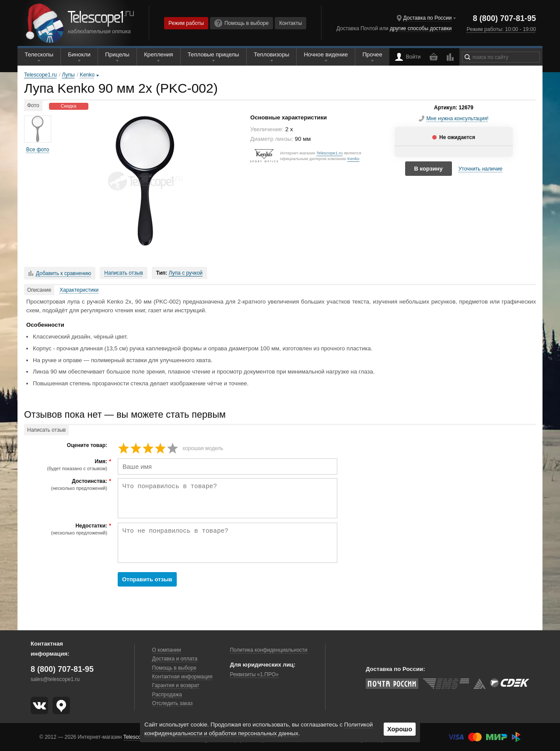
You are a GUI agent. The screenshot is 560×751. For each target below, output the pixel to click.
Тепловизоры (271, 54)
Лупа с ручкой (186, 273)
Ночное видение (326, 54)
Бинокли (79, 54)
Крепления (158, 54)
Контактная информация (182, 677)
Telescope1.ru (329, 153)
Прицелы (117, 54)
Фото (33, 105)
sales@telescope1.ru (55, 679)
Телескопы (39, 54)
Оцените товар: (87, 445)
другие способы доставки (421, 28)
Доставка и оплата (175, 659)
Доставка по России (428, 18)
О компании (167, 650)
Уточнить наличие (481, 169)
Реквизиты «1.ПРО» (254, 674)
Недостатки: (67, 529)
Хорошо (400, 729)
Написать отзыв (123, 273)
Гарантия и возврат (176, 685)
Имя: (67, 465)
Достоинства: (67, 485)
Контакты (290, 23)
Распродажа (167, 695)
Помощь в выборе (241, 23)
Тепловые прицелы (213, 54)
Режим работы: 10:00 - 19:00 (501, 29)
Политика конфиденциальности (268, 650)
